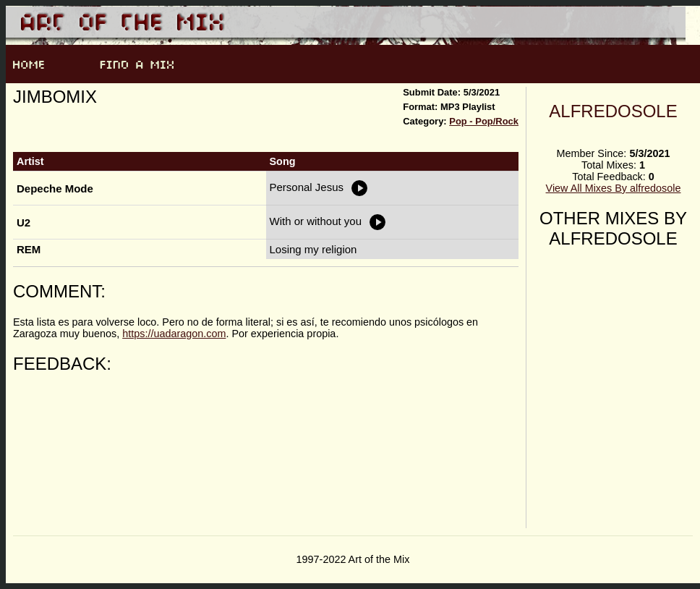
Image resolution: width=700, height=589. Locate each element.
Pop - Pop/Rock (484, 121)
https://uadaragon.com (174, 334)
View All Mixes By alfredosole (614, 188)
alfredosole (613, 111)
